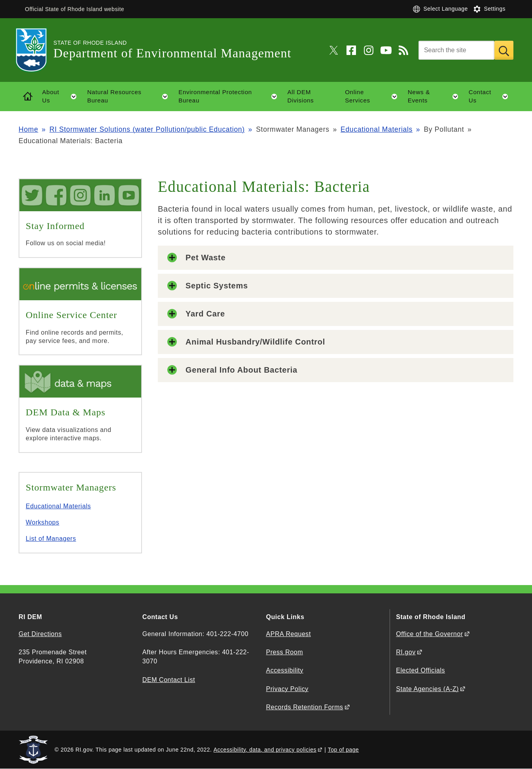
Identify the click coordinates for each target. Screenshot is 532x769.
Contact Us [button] (491, 97)
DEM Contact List (169, 680)
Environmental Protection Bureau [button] (230, 97)
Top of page (344, 750)
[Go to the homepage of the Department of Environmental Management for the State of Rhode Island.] (36, 50)
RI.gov (406, 652)
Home (28, 129)
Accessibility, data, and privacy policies (265, 750)
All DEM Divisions (301, 96)
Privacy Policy (287, 689)
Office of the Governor (429, 634)
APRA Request (288, 634)
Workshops (43, 522)
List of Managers (51, 539)
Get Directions (40, 634)
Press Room (284, 652)
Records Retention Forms (304, 707)
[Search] (456, 50)
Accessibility (284, 670)
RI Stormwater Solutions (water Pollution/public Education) (147, 129)
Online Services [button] (374, 97)
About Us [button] (62, 97)
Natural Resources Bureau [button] (130, 97)
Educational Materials (377, 129)
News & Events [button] (436, 97)
